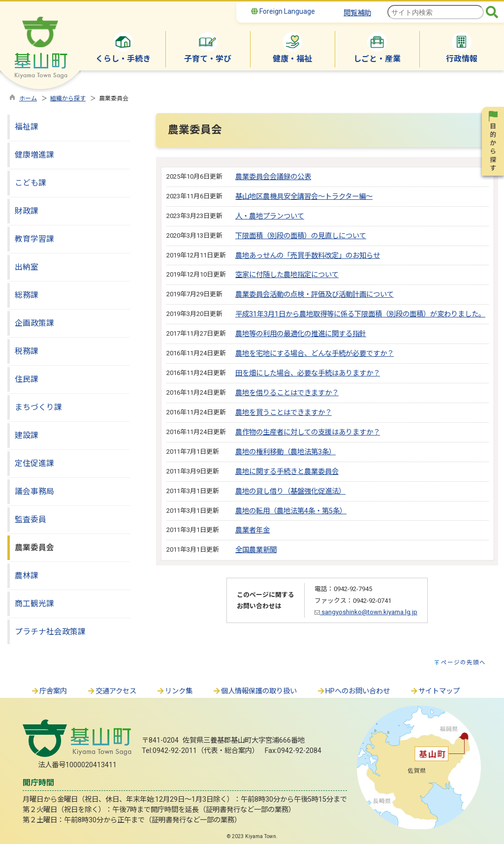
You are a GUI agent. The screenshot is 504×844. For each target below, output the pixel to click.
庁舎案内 (49, 691)
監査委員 (31, 519)
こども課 (31, 183)
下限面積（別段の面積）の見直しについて (301, 236)
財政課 (27, 211)
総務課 (27, 295)
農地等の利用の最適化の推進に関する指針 (301, 334)
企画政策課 (34, 323)
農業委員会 (34, 547)
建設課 (27, 435)
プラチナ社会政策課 (50, 632)
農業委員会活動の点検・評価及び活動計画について (315, 295)
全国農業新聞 (256, 550)
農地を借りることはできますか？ (287, 393)
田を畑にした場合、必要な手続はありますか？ (308, 373)
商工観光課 (34, 604)
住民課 (27, 379)
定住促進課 (34, 463)
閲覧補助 (357, 13)
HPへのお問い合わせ (353, 691)
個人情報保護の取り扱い (254, 691)
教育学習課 (34, 239)
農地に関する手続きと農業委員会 (287, 472)
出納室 (27, 267)
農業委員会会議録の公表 (273, 177)
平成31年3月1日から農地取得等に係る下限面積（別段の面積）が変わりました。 (360, 314)
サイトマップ (435, 691)
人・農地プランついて (270, 216)
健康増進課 (34, 155)
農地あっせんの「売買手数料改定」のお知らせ (308, 256)
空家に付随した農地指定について (287, 275)
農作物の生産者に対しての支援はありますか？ (308, 432)
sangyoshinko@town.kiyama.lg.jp (366, 612)
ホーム (28, 98)
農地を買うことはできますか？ (283, 413)
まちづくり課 (38, 407)
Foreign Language (283, 11)
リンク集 (174, 691)
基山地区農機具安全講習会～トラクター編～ (304, 197)
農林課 (27, 576)
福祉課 (27, 127)
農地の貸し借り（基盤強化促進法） (290, 491)
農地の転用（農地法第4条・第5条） (291, 511)
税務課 (27, 351)
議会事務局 (34, 491)
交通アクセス (111, 691)
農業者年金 (252, 530)
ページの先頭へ (463, 662)
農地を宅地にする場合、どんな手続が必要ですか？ (315, 354)
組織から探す (68, 98)
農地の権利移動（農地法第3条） (285, 452)
